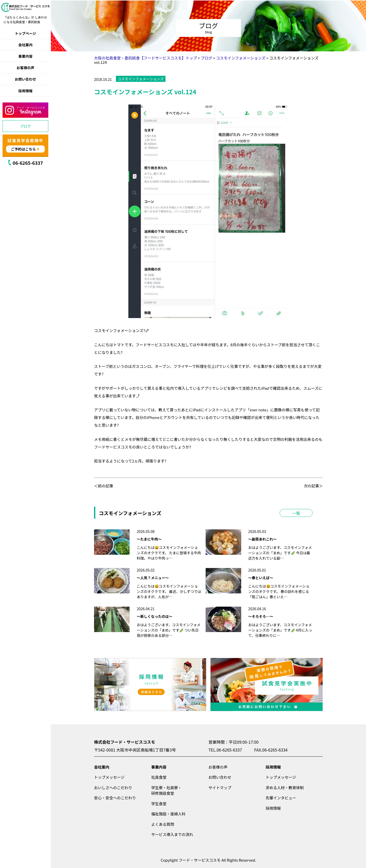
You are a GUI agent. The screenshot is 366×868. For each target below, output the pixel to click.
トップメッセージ (109, 777)
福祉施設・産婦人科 (168, 814)
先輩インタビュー (281, 798)
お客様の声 (25, 68)
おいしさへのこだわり (113, 788)
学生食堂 (159, 804)
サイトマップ (220, 788)
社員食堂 (159, 777)
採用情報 (25, 91)
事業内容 (25, 56)
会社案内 (25, 45)
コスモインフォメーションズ (141, 79)
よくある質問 (163, 824)
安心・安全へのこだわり (115, 798)
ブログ (25, 126)
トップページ (25, 33)
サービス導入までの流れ (172, 834)
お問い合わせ (25, 79)
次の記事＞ (313, 486)
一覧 (296, 513)
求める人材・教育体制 (285, 788)
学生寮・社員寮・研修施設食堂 (166, 790)
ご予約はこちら (23, 149)
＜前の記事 (104, 486)
